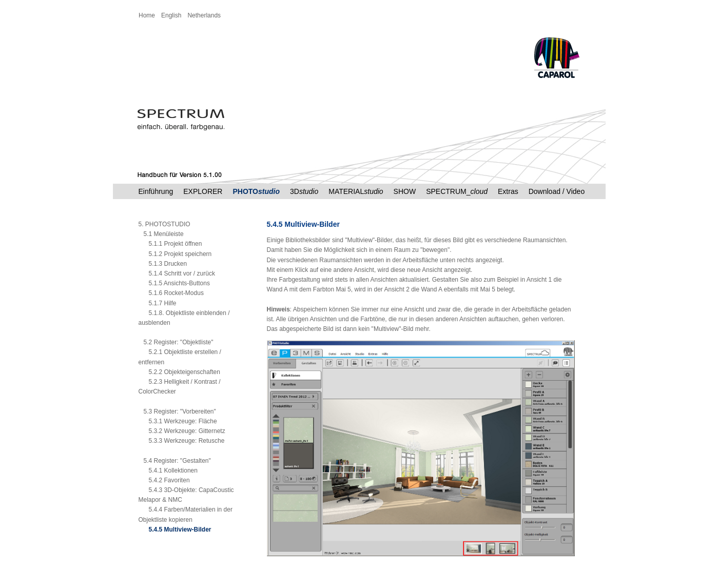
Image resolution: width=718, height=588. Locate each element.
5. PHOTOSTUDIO (164, 224)
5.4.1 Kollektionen (168, 471)
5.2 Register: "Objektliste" (176, 342)
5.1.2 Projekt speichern (175, 254)
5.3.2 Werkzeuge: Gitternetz (182, 431)
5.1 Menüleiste (161, 234)
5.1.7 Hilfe (158, 303)
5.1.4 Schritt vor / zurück (177, 273)
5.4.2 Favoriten (164, 480)
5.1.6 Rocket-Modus (171, 293)
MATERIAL (356, 191)
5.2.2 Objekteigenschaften (179, 372)
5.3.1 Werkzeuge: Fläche (178, 421)
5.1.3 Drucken (163, 264)
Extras (508, 191)
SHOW (405, 191)
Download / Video (557, 191)
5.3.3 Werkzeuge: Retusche (182, 441)
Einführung (156, 191)
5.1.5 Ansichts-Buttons (174, 283)
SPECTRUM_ (457, 191)
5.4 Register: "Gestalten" (175, 461)
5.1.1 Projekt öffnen (170, 244)
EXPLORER (203, 191)
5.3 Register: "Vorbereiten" (177, 411)
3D (304, 191)
